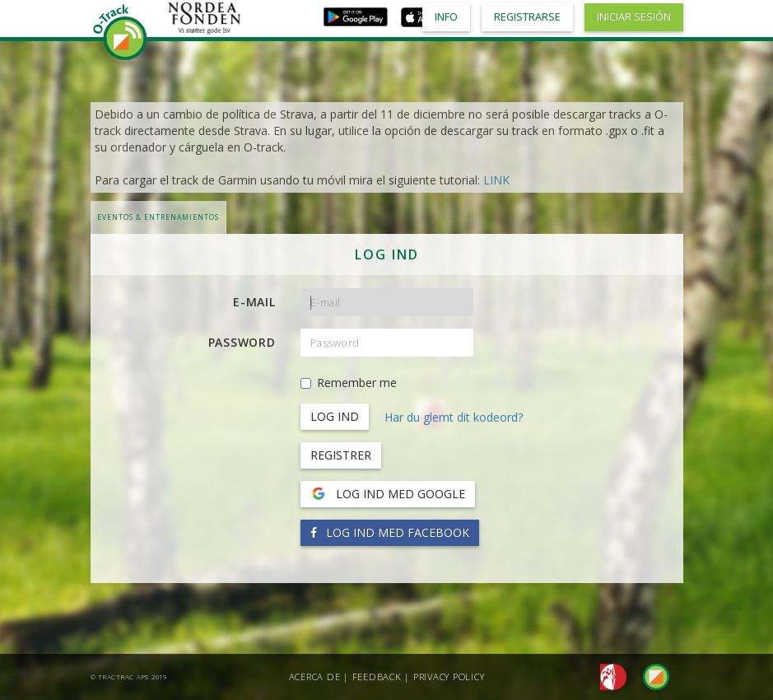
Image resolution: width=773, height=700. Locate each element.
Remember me (349, 383)
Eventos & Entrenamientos (158, 217)
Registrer (341, 455)
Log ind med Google (388, 494)
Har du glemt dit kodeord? (454, 417)
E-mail (254, 302)
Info (446, 17)
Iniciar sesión (634, 17)
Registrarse (527, 17)
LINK (496, 180)
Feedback (377, 677)
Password (242, 342)
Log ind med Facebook (390, 532)
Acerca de (315, 677)
